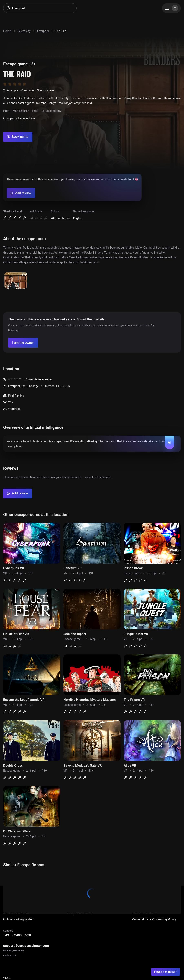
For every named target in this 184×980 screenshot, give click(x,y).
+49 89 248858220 (17, 935)
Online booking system (19, 919)
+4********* (15, 379)
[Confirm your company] (23, 343)
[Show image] (16, 281)
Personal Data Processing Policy (154, 919)
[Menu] (171, 8)
